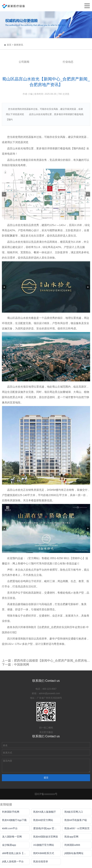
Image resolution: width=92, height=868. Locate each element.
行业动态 (68, 62)
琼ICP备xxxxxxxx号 (46, 794)
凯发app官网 (71, 837)
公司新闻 (24, 62)
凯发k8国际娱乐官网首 (46, 837)
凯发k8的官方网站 (43, 820)
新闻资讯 (19, 45)
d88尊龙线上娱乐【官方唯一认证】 (16, 853)
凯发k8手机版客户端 (76, 820)
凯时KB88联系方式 (44, 853)
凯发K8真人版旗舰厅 (45, 812)
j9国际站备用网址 (74, 853)
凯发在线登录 (41, 862)
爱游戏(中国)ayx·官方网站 (47, 828)
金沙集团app (9, 845)
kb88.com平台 (10, 828)
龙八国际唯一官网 (12, 837)
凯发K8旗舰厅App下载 (14, 820)
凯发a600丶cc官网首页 (77, 828)
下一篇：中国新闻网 (15, 665)
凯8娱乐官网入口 (74, 812)
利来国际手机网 (11, 812)
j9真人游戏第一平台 (13, 862)
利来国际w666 (72, 845)
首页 (9, 45)
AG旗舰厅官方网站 (44, 845)
